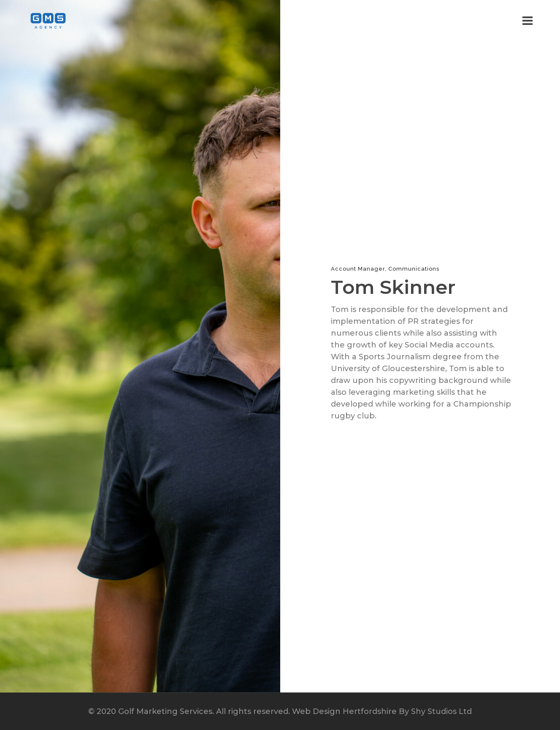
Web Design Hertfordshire (344, 711)
